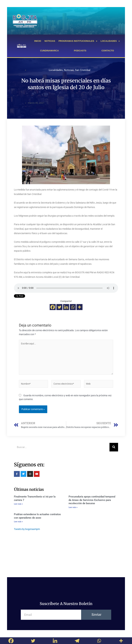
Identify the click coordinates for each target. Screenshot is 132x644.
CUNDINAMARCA (49, 51)
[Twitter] (59, 307)
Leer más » (18, 504)
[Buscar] (114, 447)
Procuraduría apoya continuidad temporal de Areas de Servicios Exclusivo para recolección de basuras (92, 500)
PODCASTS (80, 51)
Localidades (56, 70)
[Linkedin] (66, 307)
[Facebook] (53, 307)
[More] (79, 307)
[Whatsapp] (73, 307)
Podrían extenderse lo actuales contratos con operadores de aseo (37, 516)
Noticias (69, 70)
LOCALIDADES (110, 41)
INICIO (38, 41)
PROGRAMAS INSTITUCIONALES (78, 41)
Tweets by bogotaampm (27, 529)
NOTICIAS (50, 41)
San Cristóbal (83, 70)
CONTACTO (108, 51)
